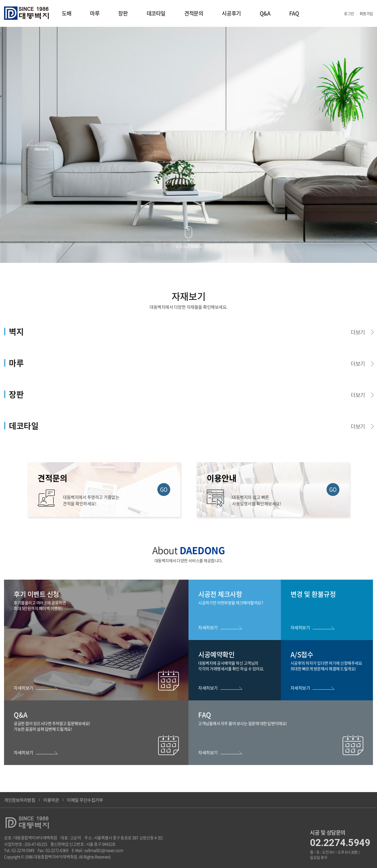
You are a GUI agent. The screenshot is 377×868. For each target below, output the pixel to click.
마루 (95, 13)
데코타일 (156, 13)
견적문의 (194, 13)
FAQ (294, 13)
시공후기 (231, 13)
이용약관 (51, 800)
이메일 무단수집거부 (85, 800)
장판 (123, 13)
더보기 (358, 332)
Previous (38, 145)
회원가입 (366, 13)
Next (339, 145)
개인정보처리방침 (20, 800)
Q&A (265, 13)
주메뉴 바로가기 (0, 0)
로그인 (349, 13)
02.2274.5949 (340, 843)
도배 (66, 13)
